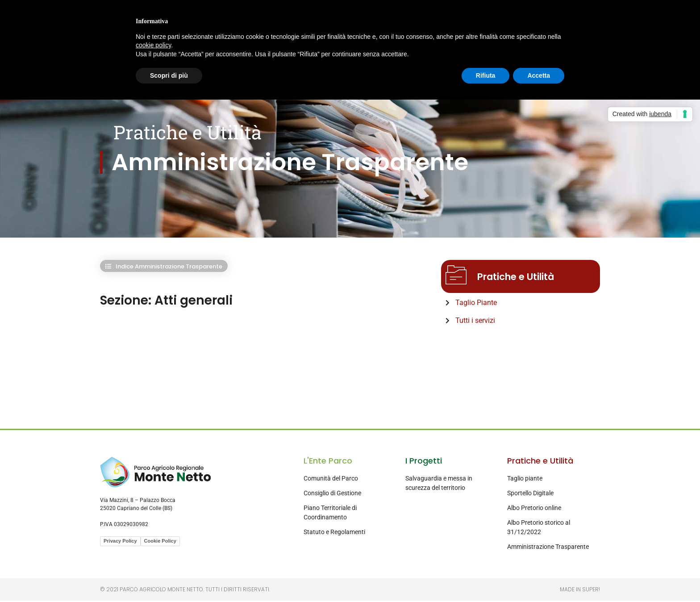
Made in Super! (580, 591)
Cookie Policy (160, 542)
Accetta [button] (539, 75)
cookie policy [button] (153, 45)
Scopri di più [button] (169, 75)
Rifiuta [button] (486, 75)
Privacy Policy (120, 542)
